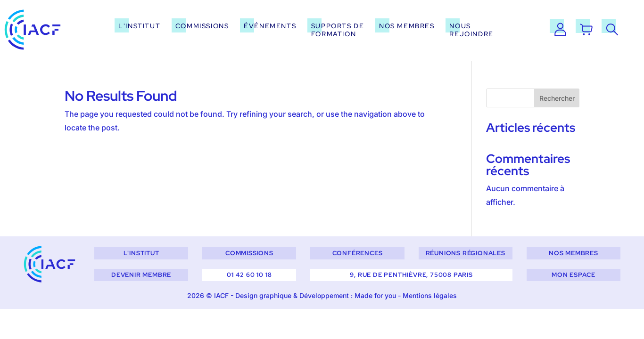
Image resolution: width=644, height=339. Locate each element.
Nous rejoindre (471, 30)
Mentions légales (430, 295)
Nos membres (407, 26)
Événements (270, 26)
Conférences (358, 253)
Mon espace (574, 275)
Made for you (375, 295)
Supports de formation (338, 30)
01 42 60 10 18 (249, 275)
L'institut (139, 26)
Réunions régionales (466, 253)
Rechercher (557, 98)
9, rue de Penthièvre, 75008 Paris (411, 275)
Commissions (202, 26)
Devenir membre (141, 275)
